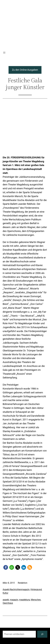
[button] (6, 567)
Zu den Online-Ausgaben (25, 70)
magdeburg (24, 600)
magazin (14, 600)
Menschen (36, 600)
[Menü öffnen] (4, 53)
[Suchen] (42, 634)
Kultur (5, 593)
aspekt (6, 600)
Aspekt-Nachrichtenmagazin (16, 589)
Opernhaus (8, 603)
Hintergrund (36, 589)
